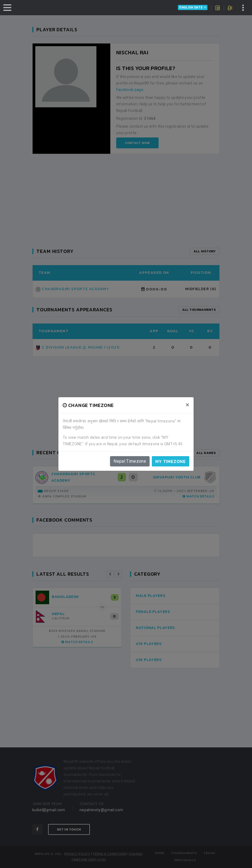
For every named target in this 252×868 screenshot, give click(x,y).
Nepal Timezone (130, 461)
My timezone (171, 461)
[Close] (188, 405)
